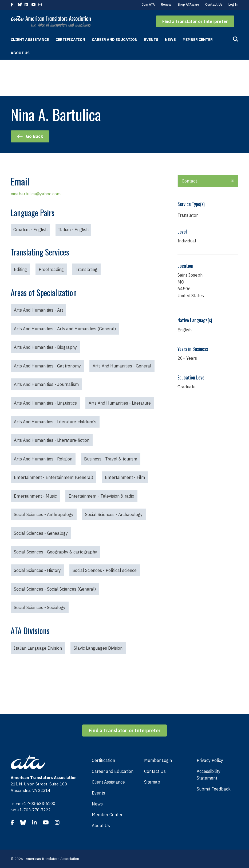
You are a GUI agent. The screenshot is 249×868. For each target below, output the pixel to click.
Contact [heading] (189, 181)
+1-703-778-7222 (34, 810)
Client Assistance (30, 40)
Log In (233, 4)
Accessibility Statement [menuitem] (209, 775)
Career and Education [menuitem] (113, 771)
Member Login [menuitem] (158, 760)
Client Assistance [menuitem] (108, 782)
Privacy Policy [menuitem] (210, 760)
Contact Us (214, 4)
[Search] (236, 39)
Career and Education (115, 40)
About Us (20, 53)
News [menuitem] (97, 804)
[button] (195, 21)
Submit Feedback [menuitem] (214, 789)
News (170, 40)
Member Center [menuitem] (107, 815)
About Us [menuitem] (101, 826)
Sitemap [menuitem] (152, 782)
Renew (166, 4)
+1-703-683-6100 (38, 803)
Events (151, 40)
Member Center (198, 40)
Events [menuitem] (98, 793)
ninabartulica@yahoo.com (36, 194)
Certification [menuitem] (103, 760)
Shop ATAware (188, 4)
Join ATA (148, 4)
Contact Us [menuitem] (155, 771)
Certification (70, 40)
